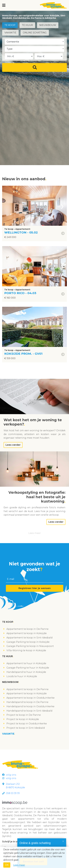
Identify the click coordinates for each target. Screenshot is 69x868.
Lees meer (35, 533)
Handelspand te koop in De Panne (27, 702)
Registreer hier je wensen (35, 588)
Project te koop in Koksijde (23, 719)
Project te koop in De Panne (24, 715)
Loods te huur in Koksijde (22, 676)
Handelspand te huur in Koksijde (26, 672)
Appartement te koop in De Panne (27, 629)
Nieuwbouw (48, 25)
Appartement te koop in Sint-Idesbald (29, 638)
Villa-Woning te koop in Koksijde (26, 650)
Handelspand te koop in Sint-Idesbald (29, 711)
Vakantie (10, 33)
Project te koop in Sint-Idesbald (26, 728)
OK (7, 865)
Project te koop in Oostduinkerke (27, 724)
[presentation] (62, 206)
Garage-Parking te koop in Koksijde (28, 642)
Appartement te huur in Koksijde (26, 663)
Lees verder (13, 445)
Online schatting (35, 33)
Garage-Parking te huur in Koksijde (28, 668)
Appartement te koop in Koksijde (27, 633)
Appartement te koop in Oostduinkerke (30, 698)
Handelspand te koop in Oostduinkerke (30, 706)
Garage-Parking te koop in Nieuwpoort (30, 646)
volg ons (9, 775)
